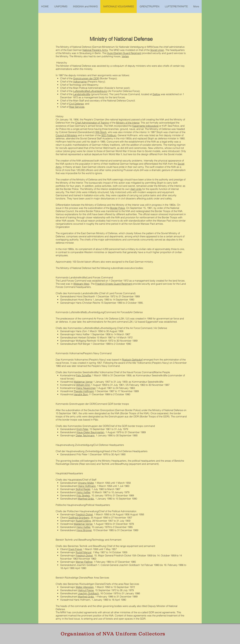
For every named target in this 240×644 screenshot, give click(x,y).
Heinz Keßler (83, 492)
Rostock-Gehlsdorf (132, 360)
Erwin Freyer (75, 549)
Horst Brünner (84, 530)
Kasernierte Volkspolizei (145, 126)
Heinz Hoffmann (87, 486)
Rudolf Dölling (83, 521)
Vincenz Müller (86, 483)
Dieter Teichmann (85, 435)
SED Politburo (109, 135)
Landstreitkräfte (82, 94)
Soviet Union (157, 50)
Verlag (125, 56)
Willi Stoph (101, 132)
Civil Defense (76, 104)
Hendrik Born (81, 394)
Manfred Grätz (86, 499)
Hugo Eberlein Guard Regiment (124, 53)
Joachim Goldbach (88, 593)
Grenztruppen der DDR (86, 78)
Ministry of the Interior (128, 123)
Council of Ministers (66, 135)
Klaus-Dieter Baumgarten (90, 432)
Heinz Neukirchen (86, 388)
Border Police (117, 208)
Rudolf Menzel (83, 552)
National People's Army (95, 50)
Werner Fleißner (84, 562)
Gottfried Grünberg (79, 518)
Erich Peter (82, 429)
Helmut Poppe (86, 590)
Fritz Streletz (83, 495)
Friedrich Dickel (84, 514)
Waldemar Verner (83, 382)
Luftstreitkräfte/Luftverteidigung (90, 91)
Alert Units (136, 189)
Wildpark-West (81, 284)
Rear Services (77, 107)
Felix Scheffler (84, 375)
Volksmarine (80, 82)
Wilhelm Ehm (83, 385)
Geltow (156, 94)
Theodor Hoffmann (84, 391)
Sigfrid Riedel (83, 489)
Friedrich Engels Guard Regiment (114, 284)
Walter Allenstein (85, 587)
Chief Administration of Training (92, 123)
